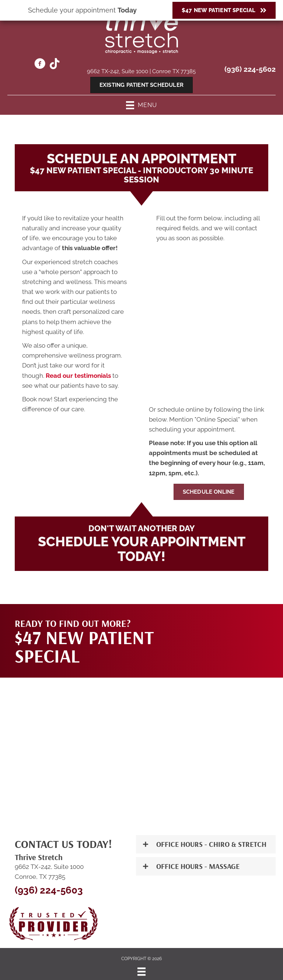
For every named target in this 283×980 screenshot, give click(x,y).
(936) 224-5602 (250, 69)
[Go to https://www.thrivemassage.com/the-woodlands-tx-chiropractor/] (55, 64)
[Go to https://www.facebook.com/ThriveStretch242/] (40, 65)
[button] (206, 844)
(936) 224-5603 (49, 890)
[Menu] (141, 972)
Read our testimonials (78, 376)
